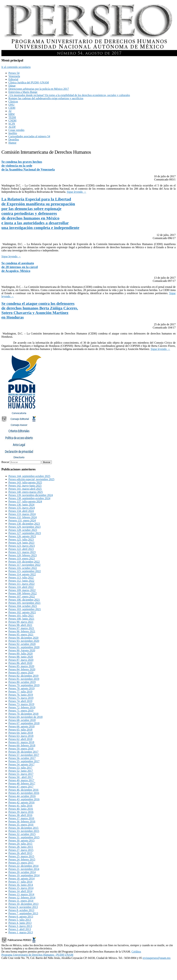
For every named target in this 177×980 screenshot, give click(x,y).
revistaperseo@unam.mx (157, 958)
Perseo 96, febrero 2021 (22, 631)
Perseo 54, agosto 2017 (21, 764)
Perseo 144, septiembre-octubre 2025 (29, 476)
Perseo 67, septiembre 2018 (24, 723)
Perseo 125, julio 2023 (21, 539)
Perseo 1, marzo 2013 (21, 932)
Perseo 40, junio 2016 (21, 809)
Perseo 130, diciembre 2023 (24, 524)
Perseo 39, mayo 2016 (21, 812)
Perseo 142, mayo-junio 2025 (25, 486)
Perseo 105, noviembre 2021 (24, 603)
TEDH (12, 117)
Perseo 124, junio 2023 (21, 543)
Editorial (13, 79)
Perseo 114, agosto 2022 (22, 574)
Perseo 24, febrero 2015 (22, 860)
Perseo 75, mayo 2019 (21, 698)
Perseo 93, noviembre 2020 (24, 641)
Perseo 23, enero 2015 (21, 863)
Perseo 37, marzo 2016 (21, 818)
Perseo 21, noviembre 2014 (24, 869)
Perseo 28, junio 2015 (21, 847)
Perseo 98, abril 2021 (20, 625)
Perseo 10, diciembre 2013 (23, 904)
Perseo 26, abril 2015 (20, 853)
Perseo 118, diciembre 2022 (24, 562)
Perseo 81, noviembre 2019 (24, 679)
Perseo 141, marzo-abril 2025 (25, 489)
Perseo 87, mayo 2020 (21, 660)
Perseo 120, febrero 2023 (23, 555)
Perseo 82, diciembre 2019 (23, 676)
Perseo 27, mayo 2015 (21, 850)
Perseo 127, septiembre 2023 (25, 533)
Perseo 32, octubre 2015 (22, 834)
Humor (12, 143)
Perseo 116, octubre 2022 (23, 568)
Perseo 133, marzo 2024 (22, 514)
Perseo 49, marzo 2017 (21, 780)
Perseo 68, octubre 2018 (22, 720)
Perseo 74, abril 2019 (20, 701)
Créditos (136, 952)
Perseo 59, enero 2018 (21, 749)
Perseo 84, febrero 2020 (22, 669)
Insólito (13, 133)
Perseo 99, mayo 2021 (21, 622)
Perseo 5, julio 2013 (20, 920)
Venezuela (14, 76)
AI (10, 111)
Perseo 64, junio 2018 (21, 733)
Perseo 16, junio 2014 (21, 885)
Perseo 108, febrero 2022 (23, 593)
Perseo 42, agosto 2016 (21, 802)
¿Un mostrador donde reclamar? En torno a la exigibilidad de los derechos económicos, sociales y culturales (69, 95)
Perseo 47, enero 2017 (21, 787)
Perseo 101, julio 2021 (21, 616)
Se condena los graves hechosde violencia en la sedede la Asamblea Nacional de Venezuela (28, 166)
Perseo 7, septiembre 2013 (23, 913)
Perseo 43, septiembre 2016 (24, 799)
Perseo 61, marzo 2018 (21, 742)
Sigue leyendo (76, 192)
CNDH (12, 120)
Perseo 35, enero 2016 (21, 825)
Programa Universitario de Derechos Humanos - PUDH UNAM (37, 955)
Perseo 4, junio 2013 (20, 923)
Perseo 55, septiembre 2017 (24, 761)
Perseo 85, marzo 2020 (21, 666)
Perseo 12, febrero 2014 (22, 898)
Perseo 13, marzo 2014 (21, 894)
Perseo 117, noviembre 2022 (24, 565)
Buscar (5, 462)
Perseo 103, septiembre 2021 (25, 609)
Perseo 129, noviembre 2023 (24, 527)
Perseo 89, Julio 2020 (21, 654)
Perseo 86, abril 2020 (20, 663)
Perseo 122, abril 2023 (21, 549)
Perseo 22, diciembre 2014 (23, 866)
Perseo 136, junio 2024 (21, 505)
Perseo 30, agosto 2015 (21, 840)
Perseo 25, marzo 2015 (21, 856)
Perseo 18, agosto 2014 (21, 879)
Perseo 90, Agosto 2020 (22, 650)
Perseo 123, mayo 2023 (22, 546)
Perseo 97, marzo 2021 (21, 628)
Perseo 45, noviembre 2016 (24, 793)
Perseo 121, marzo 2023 (22, 552)
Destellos (14, 140)
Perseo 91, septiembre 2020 (24, 647)
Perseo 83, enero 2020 (21, 673)
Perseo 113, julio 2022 (21, 577)
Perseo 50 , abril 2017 (21, 777)
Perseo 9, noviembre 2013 (23, 907)
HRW (12, 114)
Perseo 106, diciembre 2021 (24, 600)
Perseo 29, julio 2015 (20, 844)
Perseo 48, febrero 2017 (22, 783)
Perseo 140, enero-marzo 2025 (26, 492)
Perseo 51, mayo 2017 (21, 774)
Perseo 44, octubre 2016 (22, 796)
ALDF (12, 127)
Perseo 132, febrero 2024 (23, 517)
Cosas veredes (16, 130)
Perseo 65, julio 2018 (20, 730)
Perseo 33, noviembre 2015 (24, 831)
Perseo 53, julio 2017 (20, 768)
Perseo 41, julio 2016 (20, 806)
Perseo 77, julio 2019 (20, 692)
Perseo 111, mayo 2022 (22, 584)
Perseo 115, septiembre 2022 (25, 571)
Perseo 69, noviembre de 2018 (25, 717)
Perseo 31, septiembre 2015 (24, 837)
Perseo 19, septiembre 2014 (24, 875)
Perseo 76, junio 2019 (21, 695)
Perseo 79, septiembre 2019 (24, 685)
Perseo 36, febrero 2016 (22, 821)
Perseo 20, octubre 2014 (22, 872)
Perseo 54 (14, 73)
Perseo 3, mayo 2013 (20, 926)
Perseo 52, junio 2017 (21, 771)
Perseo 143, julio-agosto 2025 (25, 482)
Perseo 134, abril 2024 (21, 511)
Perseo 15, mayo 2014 (21, 888)
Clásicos (13, 101)
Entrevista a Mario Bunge (23, 92)
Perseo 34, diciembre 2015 (23, 828)
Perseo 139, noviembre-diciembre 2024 (31, 495)
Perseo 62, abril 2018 (20, 739)
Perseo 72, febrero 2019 (22, 707)
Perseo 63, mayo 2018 (21, 736)
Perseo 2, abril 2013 (20, 929)
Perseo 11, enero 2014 (21, 901)
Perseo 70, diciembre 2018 (23, 714)
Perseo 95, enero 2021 (21, 635)
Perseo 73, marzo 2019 (21, 704)
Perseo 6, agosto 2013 (21, 917)
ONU (12, 105)
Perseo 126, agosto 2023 (22, 536)
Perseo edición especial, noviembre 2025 (31, 479)
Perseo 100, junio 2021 (21, 619)
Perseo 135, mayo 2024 (22, 508)
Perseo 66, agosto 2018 (21, 726)
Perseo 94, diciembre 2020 (23, 638)
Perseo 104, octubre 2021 (23, 606)
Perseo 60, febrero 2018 (22, 745)
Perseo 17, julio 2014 (20, 882)
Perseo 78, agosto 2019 (21, 688)
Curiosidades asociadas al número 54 (29, 136)
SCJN (12, 124)
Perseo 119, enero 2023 (22, 558)
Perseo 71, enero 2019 (21, 711)
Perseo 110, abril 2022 (21, 587)
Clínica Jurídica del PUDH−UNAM (29, 82)
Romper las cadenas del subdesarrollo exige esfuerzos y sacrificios (46, 98)
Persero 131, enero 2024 (22, 520)
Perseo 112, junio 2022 (21, 581)
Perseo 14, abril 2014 (20, 891)
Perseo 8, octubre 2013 (21, 910)
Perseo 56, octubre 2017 (22, 758)
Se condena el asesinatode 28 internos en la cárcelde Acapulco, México (20, 267)
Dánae (12, 86)
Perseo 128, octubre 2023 (23, 530)
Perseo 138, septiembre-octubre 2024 (29, 498)
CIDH (12, 108)
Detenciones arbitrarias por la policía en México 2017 (39, 89)
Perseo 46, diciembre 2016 (23, 790)
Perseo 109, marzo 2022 (22, 590)
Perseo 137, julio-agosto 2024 (25, 501)
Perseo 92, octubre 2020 (22, 644)
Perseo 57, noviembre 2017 (24, 755)
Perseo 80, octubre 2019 (22, 682)
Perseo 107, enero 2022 (22, 597)
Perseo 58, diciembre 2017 (23, 752)
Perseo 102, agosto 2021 (22, 612)
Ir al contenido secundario (16, 67)
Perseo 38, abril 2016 (20, 815)
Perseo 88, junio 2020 (21, 657)
